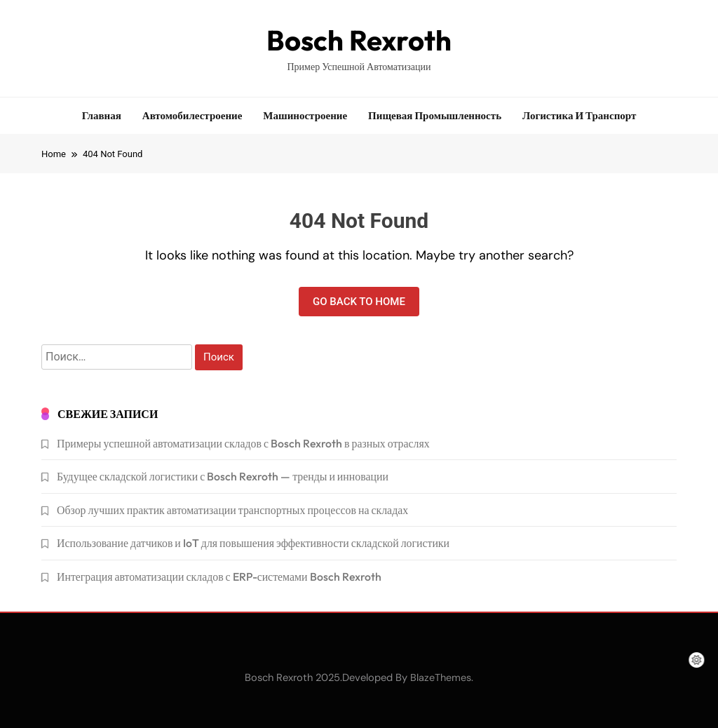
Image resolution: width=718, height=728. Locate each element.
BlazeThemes (441, 678)
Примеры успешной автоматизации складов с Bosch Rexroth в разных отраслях (243, 443)
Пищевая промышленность (435, 115)
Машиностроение (305, 115)
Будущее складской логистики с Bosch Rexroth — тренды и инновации (223, 476)
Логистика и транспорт (579, 115)
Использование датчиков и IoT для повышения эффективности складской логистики (253, 543)
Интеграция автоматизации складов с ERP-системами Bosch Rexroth (219, 577)
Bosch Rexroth (359, 40)
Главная (102, 115)
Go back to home (359, 302)
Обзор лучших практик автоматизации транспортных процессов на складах (232, 510)
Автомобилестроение (192, 115)
